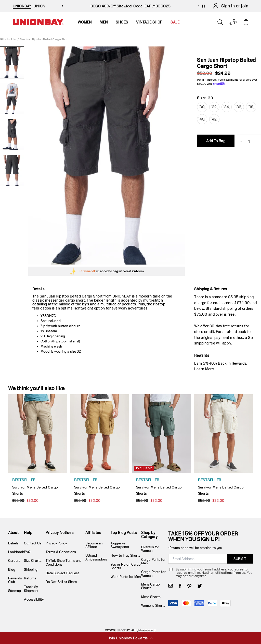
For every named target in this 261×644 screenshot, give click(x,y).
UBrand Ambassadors (96, 557)
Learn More (204, 369)
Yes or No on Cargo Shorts (126, 566)
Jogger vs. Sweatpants (120, 545)
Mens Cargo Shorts (151, 586)
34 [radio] (227, 107)
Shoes (122, 22)
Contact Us (33, 543)
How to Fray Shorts (126, 555)
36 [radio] (239, 107)
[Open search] (220, 22)
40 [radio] (202, 119)
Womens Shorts (153, 605)
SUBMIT (240, 559)
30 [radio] (202, 107)
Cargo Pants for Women (153, 574)
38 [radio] (251, 107)
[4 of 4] (12, 170)
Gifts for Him (8, 39)
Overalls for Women (150, 549)
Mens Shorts (151, 597)
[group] (107, 156)
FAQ (27, 552)
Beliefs (13, 543)
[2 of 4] (12, 98)
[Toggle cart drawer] (246, 22)
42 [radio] (214, 119)
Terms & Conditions (61, 552)
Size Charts (33, 560)
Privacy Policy (56, 543)
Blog (12, 569)
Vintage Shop (149, 22)
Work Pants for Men (126, 577)
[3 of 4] (12, 134)
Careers (14, 560)
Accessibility (34, 599)
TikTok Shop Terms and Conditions (64, 562)
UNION (39, 6)
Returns (30, 578)
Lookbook (16, 552)
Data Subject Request (62, 573)
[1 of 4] (12, 62)
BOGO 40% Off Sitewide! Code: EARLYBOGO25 (131, 6)
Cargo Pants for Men (153, 561)
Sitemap (15, 591)
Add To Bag (216, 141)
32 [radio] (214, 107)
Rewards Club (15, 580)
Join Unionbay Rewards (130, 638)
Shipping (31, 569)
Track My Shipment (31, 589)
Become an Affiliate (94, 545)
